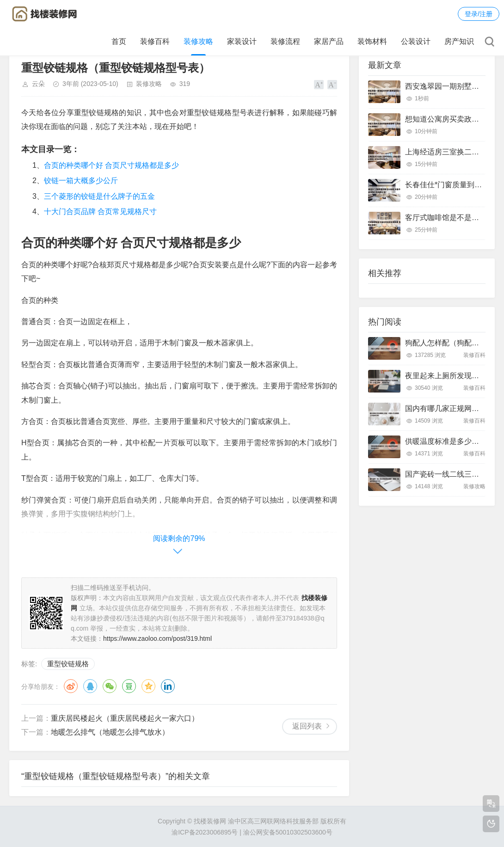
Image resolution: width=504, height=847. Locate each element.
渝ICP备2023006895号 (205, 832)
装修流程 (285, 41)
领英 (168, 686)
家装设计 (242, 41)
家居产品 (329, 41)
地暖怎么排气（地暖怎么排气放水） (110, 732)
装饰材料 (372, 41)
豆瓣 (129, 686)
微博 (71, 686)
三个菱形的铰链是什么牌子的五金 (99, 196)
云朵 (38, 84)
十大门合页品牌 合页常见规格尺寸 (100, 212)
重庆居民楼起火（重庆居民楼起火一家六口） (125, 718)
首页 (119, 41)
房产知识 (459, 41)
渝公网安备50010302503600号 (288, 832)
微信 (110, 686)
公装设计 (416, 41)
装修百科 (155, 41)
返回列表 (307, 726)
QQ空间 (148, 686)
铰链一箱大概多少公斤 (81, 181)
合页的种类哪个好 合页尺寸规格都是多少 (111, 165)
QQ (90, 686)
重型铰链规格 (68, 664)
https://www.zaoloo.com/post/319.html (157, 638)
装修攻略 (198, 41)
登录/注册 (479, 14)
